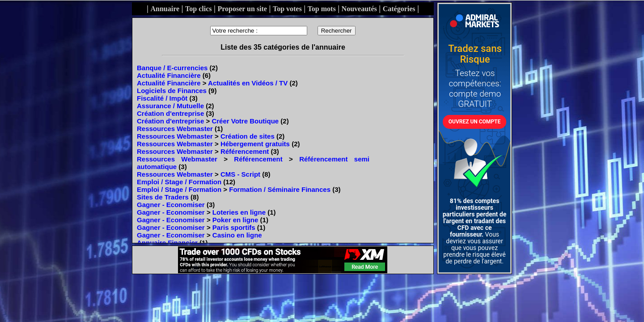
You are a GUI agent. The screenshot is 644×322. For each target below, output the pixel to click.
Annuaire (165, 9)
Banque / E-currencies (172, 68)
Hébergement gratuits (255, 144)
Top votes (287, 9)
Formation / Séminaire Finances (280, 189)
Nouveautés (359, 9)
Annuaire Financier (167, 243)
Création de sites (248, 136)
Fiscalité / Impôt (162, 98)
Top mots (322, 9)
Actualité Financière (169, 75)
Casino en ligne (237, 235)
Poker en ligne (235, 220)
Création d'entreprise (170, 113)
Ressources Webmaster (175, 129)
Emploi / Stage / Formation (179, 182)
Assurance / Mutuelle (170, 106)
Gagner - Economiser (171, 205)
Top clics (198, 9)
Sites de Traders (163, 197)
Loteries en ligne (239, 212)
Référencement (245, 151)
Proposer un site (242, 9)
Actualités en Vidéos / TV (248, 83)
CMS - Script (240, 174)
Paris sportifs (234, 227)
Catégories (399, 9)
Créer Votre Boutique (245, 121)
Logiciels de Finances (172, 91)
